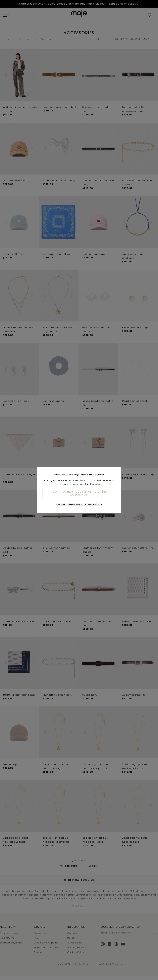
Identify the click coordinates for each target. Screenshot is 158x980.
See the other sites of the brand (79, 504)
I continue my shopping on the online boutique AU (79, 493)
